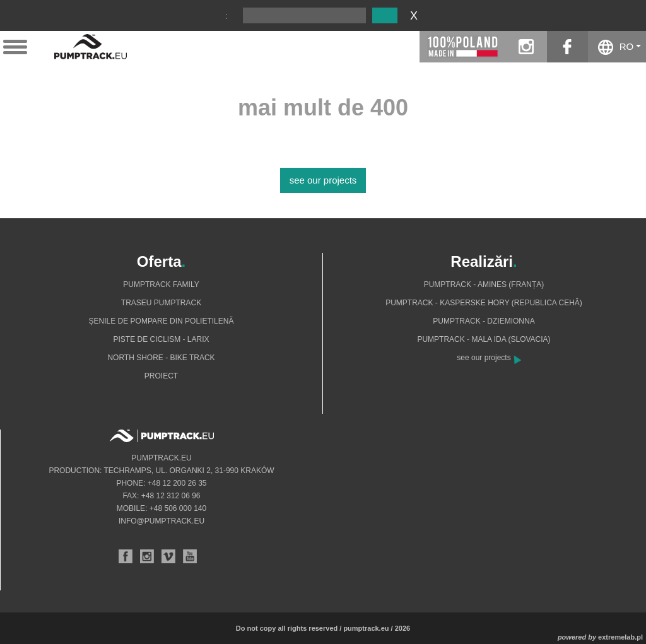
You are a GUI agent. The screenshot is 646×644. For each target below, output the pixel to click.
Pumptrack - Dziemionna (484, 321)
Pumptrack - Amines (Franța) (484, 284)
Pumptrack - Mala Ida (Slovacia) (484, 339)
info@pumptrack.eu (161, 521)
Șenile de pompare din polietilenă (161, 321)
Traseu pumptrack (161, 303)
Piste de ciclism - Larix (161, 339)
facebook (567, 47)
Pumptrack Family (161, 284)
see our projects (323, 180)
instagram (526, 47)
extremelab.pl (620, 637)
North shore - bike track (161, 358)
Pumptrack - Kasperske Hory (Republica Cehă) (484, 303)
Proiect (161, 376)
